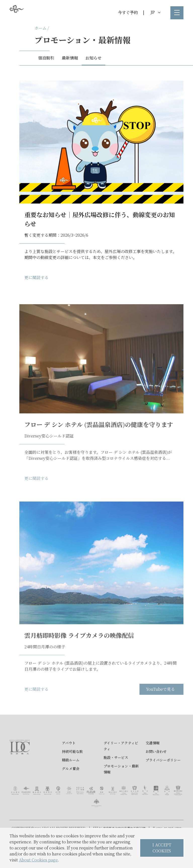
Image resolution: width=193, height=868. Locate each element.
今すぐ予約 (128, 12)
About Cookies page (38, 860)
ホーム (40, 28)
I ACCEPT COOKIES (162, 848)
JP (155, 12)
